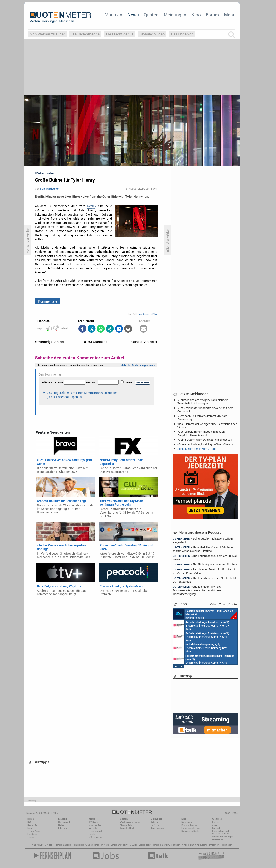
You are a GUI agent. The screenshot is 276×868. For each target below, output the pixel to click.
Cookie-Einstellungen (223, 837)
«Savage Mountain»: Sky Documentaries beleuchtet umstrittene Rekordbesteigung (197, 590)
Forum (212, 15)
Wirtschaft (94, 828)
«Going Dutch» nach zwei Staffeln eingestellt (205, 440)
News (133, 15)
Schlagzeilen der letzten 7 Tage (197, 449)
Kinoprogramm (189, 845)
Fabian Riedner (49, 189)
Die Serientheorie (85, 34)
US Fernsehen (93, 845)
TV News (105, 845)
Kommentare (48, 301)
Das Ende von (182, 34)
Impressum (218, 840)
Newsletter (32, 825)
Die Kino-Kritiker (189, 825)
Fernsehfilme (158, 845)
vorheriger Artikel (49, 342)
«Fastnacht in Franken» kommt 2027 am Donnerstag (202, 418)
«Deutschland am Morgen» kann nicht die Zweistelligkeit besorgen (203, 402)
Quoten (151, 15)
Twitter (31, 837)
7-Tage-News (34, 831)
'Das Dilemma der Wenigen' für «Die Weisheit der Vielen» (207, 426)
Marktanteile (126, 825)
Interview (63, 828)
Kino (196, 15)
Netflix (92, 206)
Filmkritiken (79, 845)
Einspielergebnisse (191, 828)
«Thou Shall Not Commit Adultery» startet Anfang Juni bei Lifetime (203, 549)
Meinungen (175, 15)
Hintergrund (64, 822)
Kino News (37, 845)
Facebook (32, 834)
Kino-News (187, 822)
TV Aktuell (48, 845)
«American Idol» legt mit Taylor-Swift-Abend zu (206, 444)
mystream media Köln (205, 614)
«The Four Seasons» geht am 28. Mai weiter (205, 558)
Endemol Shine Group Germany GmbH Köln (201, 625)
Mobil (30, 828)
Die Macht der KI (119, 34)
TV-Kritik (155, 825)
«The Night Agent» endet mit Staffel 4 (205, 564)
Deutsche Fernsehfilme (209, 845)
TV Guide (133, 845)
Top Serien (227, 845)
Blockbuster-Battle (190, 831)
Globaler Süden (152, 34)
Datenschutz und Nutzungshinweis (221, 832)
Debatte (154, 822)
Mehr (229, 15)
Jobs (215, 825)
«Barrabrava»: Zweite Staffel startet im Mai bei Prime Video (204, 571)
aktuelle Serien (173, 845)
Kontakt (216, 828)
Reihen (62, 825)
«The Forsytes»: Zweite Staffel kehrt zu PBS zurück (205, 580)
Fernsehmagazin (63, 845)
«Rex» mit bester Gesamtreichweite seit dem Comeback (205, 410)
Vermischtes (95, 825)
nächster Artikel (144, 342)
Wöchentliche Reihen (130, 822)
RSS (29, 822)
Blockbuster (145, 845)
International (95, 831)
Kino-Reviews (157, 828)
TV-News (93, 822)
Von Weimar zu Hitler (48, 34)
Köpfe (92, 834)
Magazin (113, 15)
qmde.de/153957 (148, 314)
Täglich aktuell (127, 828)
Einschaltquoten (119, 845)
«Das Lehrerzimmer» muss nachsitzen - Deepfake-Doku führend (202, 433)
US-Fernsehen (96, 837)
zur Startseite (95, 342)
